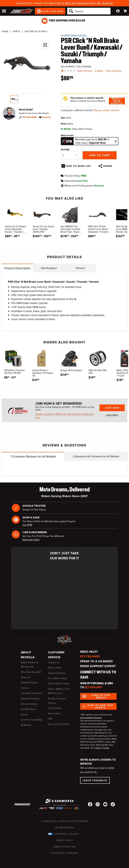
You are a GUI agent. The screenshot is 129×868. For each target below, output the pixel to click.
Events (24, 715)
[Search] (89, 11)
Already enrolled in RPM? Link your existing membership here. (65, 416)
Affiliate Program (29, 683)
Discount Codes (29, 704)
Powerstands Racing (74, 36)
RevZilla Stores (29, 709)
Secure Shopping (64, 828)
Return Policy (55, 668)
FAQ (50, 719)
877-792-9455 (30, 117)
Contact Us (54, 662)
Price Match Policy (57, 678)
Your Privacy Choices (66, 834)
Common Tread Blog (31, 720)
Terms (98, 748)
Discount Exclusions (59, 724)
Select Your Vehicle (117, 101)
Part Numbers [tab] (49, 268)
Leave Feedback (95, 780)
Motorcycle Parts (36, 31)
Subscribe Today (31, 540)
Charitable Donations (32, 693)
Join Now (112, 408)
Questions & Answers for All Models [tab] (96, 456)
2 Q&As (99, 71)
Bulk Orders (54, 714)
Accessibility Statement (65, 853)
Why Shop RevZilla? (31, 672)
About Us (26, 677)
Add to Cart (100, 155)
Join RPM (27, 525)
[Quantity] (70, 155)
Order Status (55, 708)
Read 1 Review (84, 71)
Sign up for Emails (101, 696)
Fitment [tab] (80, 268)
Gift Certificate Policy (59, 684)
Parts (17, 31)
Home (5, 31)
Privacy (106, 748)
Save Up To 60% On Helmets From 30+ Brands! (81, 3)
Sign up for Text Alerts (100, 706)
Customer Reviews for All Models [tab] (33, 456)
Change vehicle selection (106, 110)
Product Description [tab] (17, 268)
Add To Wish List (79, 166)
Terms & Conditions (65, 847)
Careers (25, 688)
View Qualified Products (91, 718)
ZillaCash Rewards (30, 699)
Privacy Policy (64, 840)
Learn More (112, 415)
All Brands (26, 725)
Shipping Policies (57, 673)
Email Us (47, 117)
